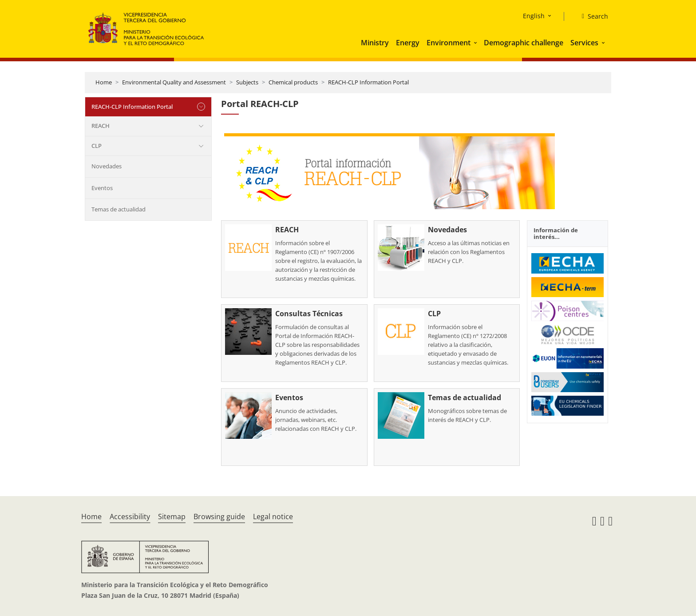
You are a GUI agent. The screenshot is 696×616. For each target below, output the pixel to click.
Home (104, 82)
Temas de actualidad (119, 209)
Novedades (107, 166)
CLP (97, 146)
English (534, 16)
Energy (408, 43)
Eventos (102, 188)
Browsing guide (219, 517)
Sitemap (172, 517)
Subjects (247, 82)
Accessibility (130, 517)
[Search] (591, 16)
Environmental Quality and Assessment (174, 82)
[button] (476, 43)
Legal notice (273, 517)
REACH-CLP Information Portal (368, 82)
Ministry (375, 43)
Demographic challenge (524, 43)
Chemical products (293, 82)
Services (584, 43)
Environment (449, 43)
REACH (101, 126)
